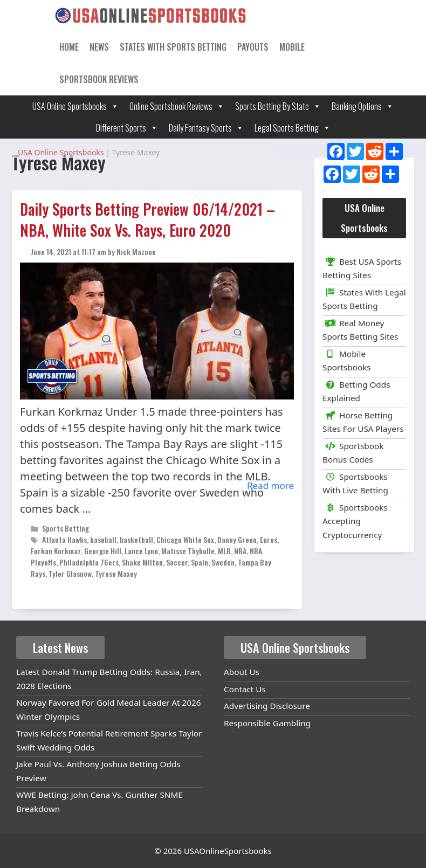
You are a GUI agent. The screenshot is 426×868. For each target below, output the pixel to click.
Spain (200, 562)
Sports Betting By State (278, 106)
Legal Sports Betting (293, 128)
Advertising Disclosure (267, 706)
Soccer (177, 562)
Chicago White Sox (185, 539)
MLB (224, 551)
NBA (240, 551)
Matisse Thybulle (188, 551)
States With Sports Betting (173, 47)
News (99, 47)
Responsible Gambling (267, 723)
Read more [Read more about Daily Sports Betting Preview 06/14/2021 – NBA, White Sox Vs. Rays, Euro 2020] (270, 485)
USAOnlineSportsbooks (228, 851)
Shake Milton (142, 562)
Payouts (253, 47)
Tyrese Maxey (116, 573)
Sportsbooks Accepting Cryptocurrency (355, 521)
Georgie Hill (103, 551)
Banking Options (363, 106)
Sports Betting (66, 528)
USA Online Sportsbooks (75, 106)
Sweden (223, 562)
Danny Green (237, 539)
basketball (136, 539)
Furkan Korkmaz (56, 551)
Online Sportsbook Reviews (177, 106)
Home (69, 47)
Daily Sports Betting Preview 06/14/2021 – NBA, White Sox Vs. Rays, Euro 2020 (147, 219)
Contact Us (245, 689)
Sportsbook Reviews (99, 79)
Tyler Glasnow (70, 573)
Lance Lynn (141, 551)
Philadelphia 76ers (89, 562)
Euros (269, 539)
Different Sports (127, 128)
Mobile (292, 47)
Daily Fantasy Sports (206, 128)
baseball (103, 539)
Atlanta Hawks (64, 539)
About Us (242, 672)
